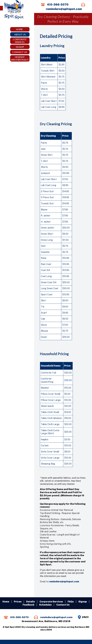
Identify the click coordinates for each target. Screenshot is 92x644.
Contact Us (63, 605)
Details (31, 602)
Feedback (29, 605)
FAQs (71, 602)
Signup (83, 602)
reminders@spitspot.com (64, 9)
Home (6, 602)
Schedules (45, 605)
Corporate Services (51, 602)
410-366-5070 (58, 5)
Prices (18, 602)
